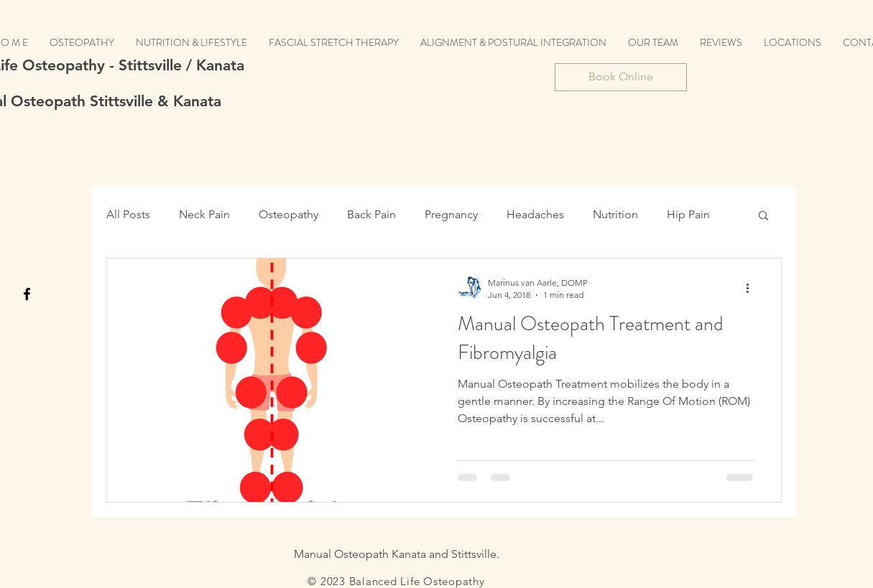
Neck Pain (204, 214)
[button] (763, 216)
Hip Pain (688, 214)
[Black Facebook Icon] (27, 294)
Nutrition (615, 214)
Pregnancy (451, 214)
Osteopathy (288, 214)
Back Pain (371, 214)
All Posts (128, 214)
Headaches (535, 214)
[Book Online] (621, 77)
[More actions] (753, 288)
